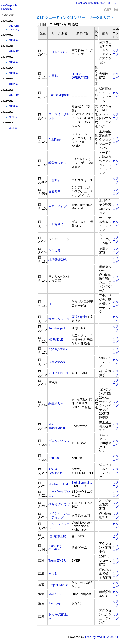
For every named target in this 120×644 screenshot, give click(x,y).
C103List (14, 73)
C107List (14, 26)
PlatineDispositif (59, 95)
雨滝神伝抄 (79, 317)
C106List (14, 40)
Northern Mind (58, 484)
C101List (14, 95)
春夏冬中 (55, 191)
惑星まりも (56, 403)
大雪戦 (53, 76)
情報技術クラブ (59, 505)
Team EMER (57, 561)
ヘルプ (115, 3)
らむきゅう (56, 224)
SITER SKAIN (58, 52)
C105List (14, 51)
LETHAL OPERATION (80, 76)
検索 (102, 3)
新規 (91, 3)
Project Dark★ (58, 585)
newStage (7, 9)
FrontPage (82, 3)
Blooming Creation (55, 548)
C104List (14, 62)
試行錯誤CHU (58, 260)
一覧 (108, 3)
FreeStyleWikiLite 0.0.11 (102, 637)
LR (50, 304)
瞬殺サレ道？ (58, 163)
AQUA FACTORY (56, 471)
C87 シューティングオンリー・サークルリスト (76, 18)
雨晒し (53, 573)
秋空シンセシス (59, 319)
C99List (13, 117)
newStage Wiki (9, 5)
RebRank (55, 140)
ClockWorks (57, 362)
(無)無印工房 (57, 536)
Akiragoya (55, 603)
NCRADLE (56, 340)
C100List (14, 106)
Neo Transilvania (57, 426)
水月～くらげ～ (59, 207)
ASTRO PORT (58, 373)
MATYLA (55, 594)
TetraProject (57, 328)
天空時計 (55, 180)
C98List (13, 128)
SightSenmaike (82, 483)
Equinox (54, 458)
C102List (14, 84)
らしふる (55, 250)
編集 (96, 3)
